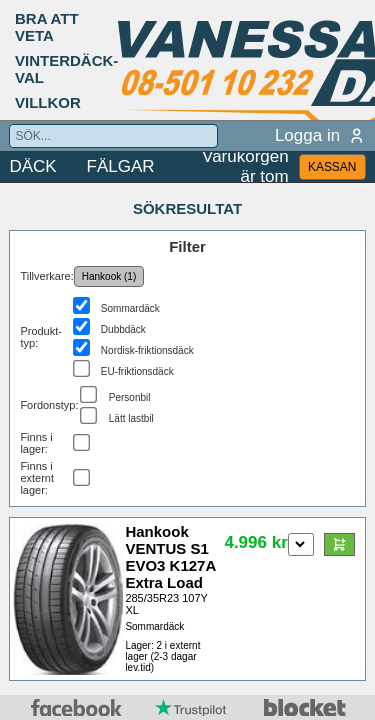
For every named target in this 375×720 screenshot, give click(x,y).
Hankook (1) (109, 276)
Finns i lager (36, 443)
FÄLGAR (121, 166)
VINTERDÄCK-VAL (66, 69)
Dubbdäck (123, 329)
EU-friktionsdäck (137, 371)
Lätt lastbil (131, 418)
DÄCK (32, 166)
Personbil (130, 397)
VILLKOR (48, 102)
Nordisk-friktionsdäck (147, 350)
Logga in (320, 135)
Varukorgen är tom (245, 167)
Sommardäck (130, 308)
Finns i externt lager (37, 478)
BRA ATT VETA (47, 27)
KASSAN (332, 167)
